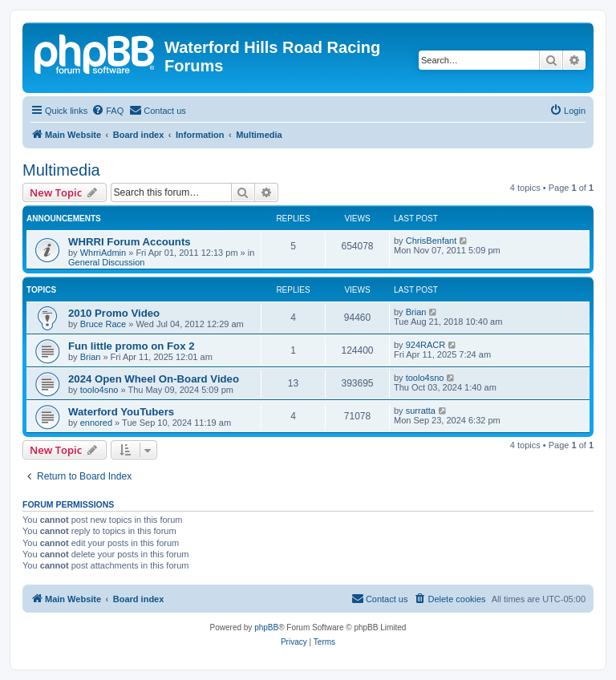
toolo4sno (99, 390)
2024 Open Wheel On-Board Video (154, 379)
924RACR (426, 345)
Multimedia (61, 170)
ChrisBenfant (432, 241)
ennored (96, 423)
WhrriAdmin (103, 253)
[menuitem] (107, 111)
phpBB (266, 627)
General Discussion (106, 262)
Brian (416, 312)
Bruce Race (103, 324)
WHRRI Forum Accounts (130, 242)
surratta (421, 411)
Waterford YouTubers (121, 412)
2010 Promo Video (114, 313)
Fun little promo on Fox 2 (132, 346)
